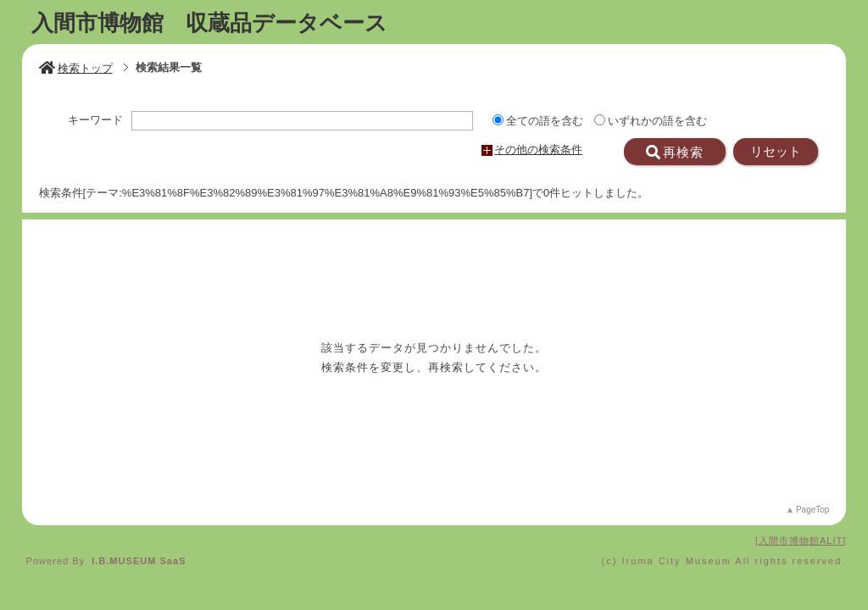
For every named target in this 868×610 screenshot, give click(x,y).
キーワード (95, 120)
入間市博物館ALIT (801, 541)
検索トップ (76, 68)
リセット (776, 152)
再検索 (675, 152)
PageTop (812, 510)
